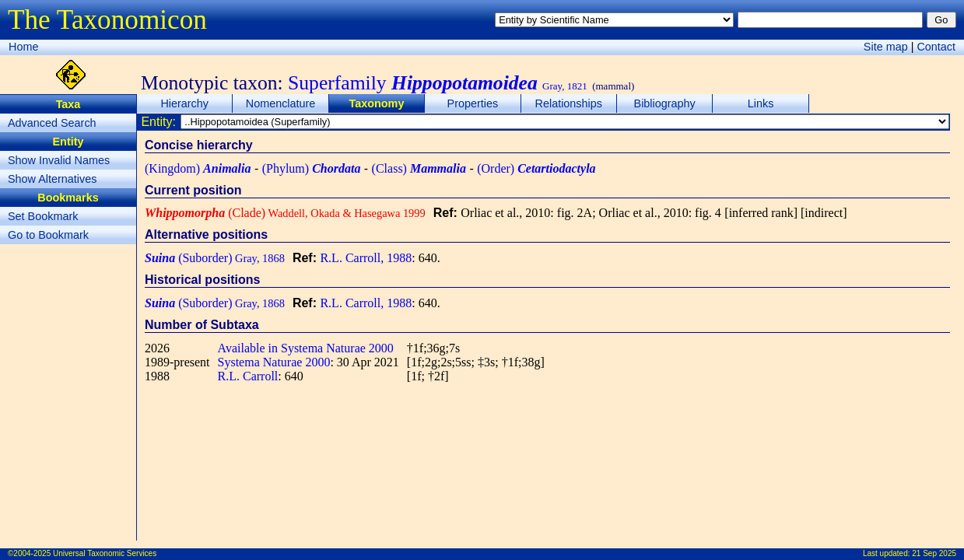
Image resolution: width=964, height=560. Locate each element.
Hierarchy (184, 103)
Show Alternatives (52, 179)
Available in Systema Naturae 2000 (306, 348)
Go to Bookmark (48, 235)
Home (23, 47)
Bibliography (665, 103)
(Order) (536, 168)
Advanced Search (52, 123)
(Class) (419, 168)
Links (761, 103)
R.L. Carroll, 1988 (366, 258)
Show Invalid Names (59, 160)
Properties (473, 103)
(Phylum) (312, 168)
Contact (936, 47)
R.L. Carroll (248, 376)
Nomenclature (281, 103)
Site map (886, 47)
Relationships (569, 103)
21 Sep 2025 (934, 553)
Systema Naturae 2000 (274, 362)
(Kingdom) (198, 168)
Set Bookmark (43, 216)
